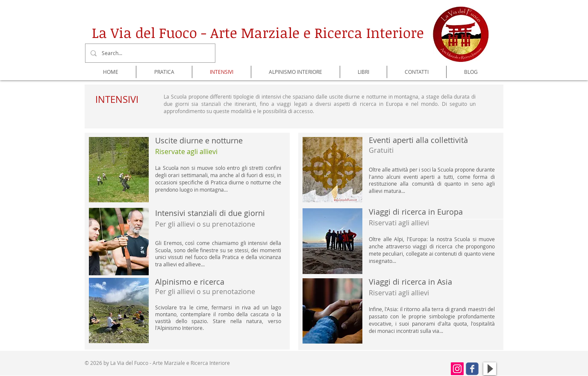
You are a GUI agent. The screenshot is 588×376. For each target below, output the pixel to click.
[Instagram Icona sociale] (457, 369)
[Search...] (149, 53)
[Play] (490, 369)
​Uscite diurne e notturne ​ (199, 146)
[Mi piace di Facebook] (425, 370)
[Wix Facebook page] (472, 369)
